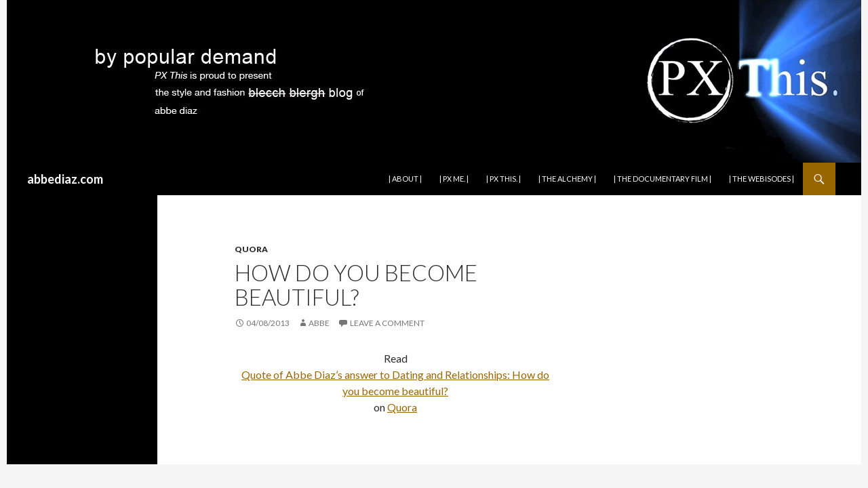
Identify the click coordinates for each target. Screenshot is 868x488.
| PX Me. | (454, 179)
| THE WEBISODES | (762, 179)
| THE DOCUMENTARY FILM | (663, 179)
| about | (405, 179)
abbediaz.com (65, 179)
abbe (319, 323)
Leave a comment (387, 323)
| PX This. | (504, 179)
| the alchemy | (567, 179)
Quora (402, 407)
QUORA (251, 249)
